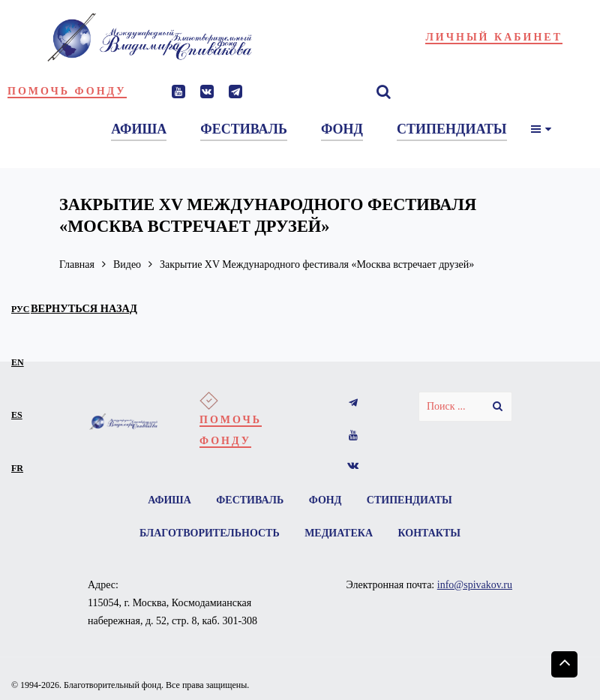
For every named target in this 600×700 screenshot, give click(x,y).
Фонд (325, 500)
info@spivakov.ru (475, 585)
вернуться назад (84, 308)
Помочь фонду (67, 91)
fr (17, 468)
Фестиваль (250, 500)
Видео (127, 264)
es (17, 415)
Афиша (169, 500)
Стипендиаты (409, 500)
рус (21, 309)
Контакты (430, 533)
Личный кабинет (494, 37)
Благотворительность (210, 533)
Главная (77, 264)
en (18, 362)
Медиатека (339, 533)
